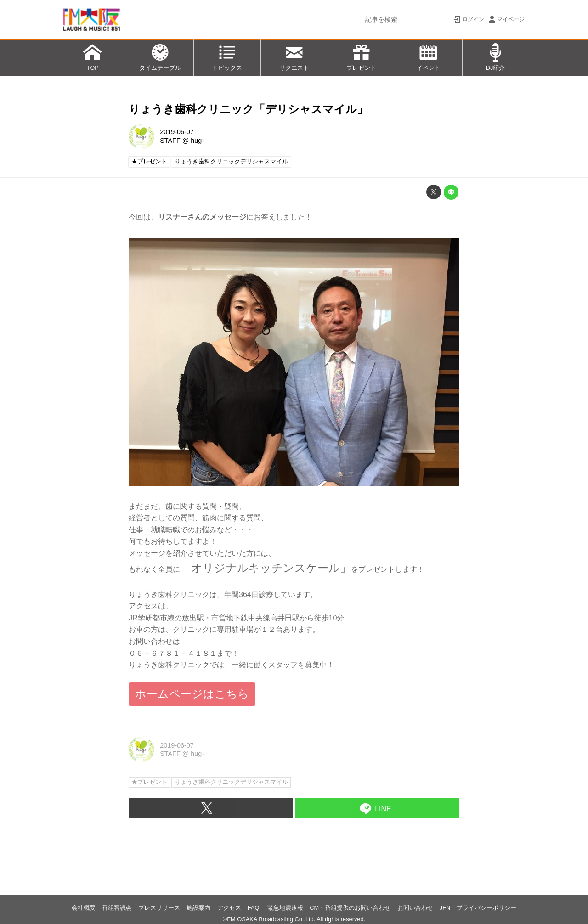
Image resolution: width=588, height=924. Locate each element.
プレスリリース (159, 908)
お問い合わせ (415, 908)
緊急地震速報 (285, 908)
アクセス (229, 908)
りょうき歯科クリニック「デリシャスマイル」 (248, 109)
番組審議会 (117, 908)
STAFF (170, 141)
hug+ (198, 141)
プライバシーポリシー (486, 908)
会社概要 (84, 908)
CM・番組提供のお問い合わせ (350, 908)
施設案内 (198, 908)
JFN (445, 908)
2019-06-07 (177, 132)
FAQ (254, 908)
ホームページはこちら (192, 694)
